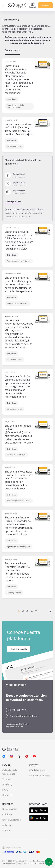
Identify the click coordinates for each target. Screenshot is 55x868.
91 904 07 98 (20, 710)
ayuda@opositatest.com (25, 716)
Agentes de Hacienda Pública (19, 547)
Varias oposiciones (14, 146)
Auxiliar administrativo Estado (19, 261)
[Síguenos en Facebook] (27, 175)
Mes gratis (32, 5)
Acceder (45, 5)
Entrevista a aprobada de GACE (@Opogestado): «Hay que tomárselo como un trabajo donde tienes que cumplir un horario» (19, 434)
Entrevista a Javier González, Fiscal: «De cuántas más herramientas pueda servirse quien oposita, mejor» (18, 572)
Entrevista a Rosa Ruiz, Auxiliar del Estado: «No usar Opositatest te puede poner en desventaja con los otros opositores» (19, 480)
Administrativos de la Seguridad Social (15, 106)
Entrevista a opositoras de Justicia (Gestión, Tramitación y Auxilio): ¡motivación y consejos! (19, 129)
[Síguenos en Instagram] (27, 192)
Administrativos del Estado (18, 303)
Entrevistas (12, 99)
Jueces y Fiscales (14, 593)
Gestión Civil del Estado (16, 455)
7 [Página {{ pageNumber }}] (36, 611)
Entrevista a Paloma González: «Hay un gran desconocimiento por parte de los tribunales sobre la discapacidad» (19, 284)
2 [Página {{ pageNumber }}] (23, 611)
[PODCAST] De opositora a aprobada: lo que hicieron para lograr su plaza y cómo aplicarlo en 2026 (24, 213)
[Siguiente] (50, 611)
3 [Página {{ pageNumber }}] (27, 611)
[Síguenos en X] (27, 184)
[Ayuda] (49, 862)
